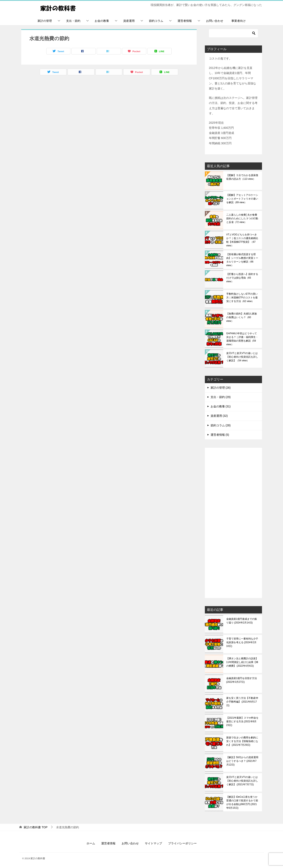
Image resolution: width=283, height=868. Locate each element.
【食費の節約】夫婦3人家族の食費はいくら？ (242, 317)
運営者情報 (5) (220, 435)
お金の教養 (102, 21)
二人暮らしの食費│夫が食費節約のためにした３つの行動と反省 (242, 218)
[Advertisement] (233, 523)
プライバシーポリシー (182, 843)
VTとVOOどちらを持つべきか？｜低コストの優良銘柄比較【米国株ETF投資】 (242, 240)
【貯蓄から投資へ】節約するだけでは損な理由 (242, 278)
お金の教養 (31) (221, 406)
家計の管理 (45, 21)
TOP (36, 827)
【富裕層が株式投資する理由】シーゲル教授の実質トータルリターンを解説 (242, 260)
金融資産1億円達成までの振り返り (242, 621)
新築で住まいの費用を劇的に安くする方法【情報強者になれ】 (242, 741)
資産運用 (129, 21)
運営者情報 (185, 21)
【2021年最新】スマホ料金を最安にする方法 (242, 721)
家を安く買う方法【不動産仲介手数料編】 (242, 702)
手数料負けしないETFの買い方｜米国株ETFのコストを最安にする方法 (242, 298)
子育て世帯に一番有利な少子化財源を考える (242, 642)
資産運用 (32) (219, 416)
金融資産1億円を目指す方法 (242, 680)
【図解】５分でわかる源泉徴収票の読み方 (242, 177)
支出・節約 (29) (221, 397)
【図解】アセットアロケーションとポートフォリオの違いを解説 (242, 199)
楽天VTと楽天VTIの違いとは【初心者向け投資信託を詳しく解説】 (242, 357)
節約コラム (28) (221, 425)
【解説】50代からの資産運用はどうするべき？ (242, 761)
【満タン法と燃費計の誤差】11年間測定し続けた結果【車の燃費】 (242, 662)
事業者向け (239, 21)
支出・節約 (73, 21)
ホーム (91, 843)
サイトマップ (153, 843)
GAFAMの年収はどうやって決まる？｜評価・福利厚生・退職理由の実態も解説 (242, 339)
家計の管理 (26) (221, 388)
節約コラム (156, 21)
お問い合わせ (215, 21)
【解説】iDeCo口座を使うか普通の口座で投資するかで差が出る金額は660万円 (242, 802)
